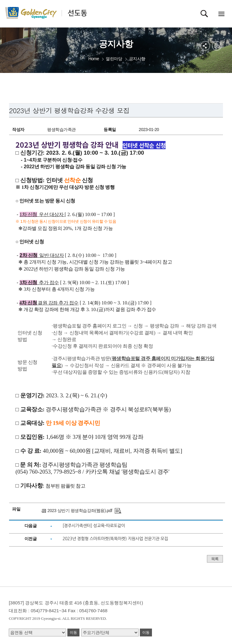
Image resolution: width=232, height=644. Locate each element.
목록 (215, 559)
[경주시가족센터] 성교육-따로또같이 (94, 526)
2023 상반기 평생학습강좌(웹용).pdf (80, 511)
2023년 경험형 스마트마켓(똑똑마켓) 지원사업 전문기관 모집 (115, 539)
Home (93, 59)
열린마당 (114, 59)
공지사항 (137, 59)
